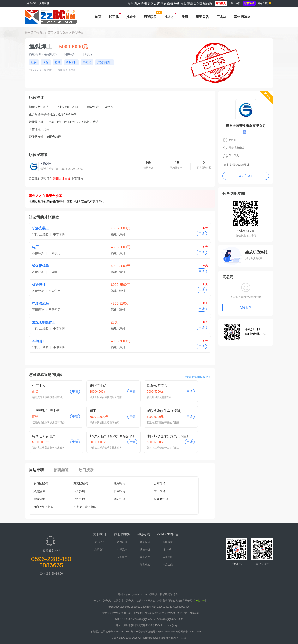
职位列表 (62, 33)
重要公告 (202, 17)
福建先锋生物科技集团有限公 (48, 397)
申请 (202, 233)
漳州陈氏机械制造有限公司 (105, 423)
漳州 (131, 3)
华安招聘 (119, 499)
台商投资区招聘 (43, 507)
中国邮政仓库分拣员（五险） (168, 436)
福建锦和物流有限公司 (159, 397)
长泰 (150, 3)
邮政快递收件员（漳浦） (165, 411)
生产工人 (39, 386)
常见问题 (145, 542)
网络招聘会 (242, 17)
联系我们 (99, 550)
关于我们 (236, 3)
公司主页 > (246, 176)
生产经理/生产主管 (46, 411)
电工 (36, 247)
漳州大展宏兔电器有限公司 (246, 126)
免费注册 (44, 3)
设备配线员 (41, 266)
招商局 (208, 3)
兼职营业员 (98, 386)
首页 (98, 17)
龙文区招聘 (81, 483)
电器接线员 (41, 303)
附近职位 (150, 17)
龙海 (137, 3)
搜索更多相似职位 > (198, 377)
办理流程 (122, 550)
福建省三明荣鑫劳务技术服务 (163, 423)
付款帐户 (122, 557)
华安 (163, 3)
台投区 (198, 3)
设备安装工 (41, 228)
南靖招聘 (39, 499)
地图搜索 (168, 542)
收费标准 (122, 542)
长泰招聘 (119, 491)
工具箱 (221, 17)
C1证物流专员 (157, 386)
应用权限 (168, 557)
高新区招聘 (161, 499)
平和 (177, 3)
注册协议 (145, 557)
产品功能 (168, 565)
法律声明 (145, 550)
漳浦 (144, 3)
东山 (190, 3)
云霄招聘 (160, 483)
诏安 (183, 3)
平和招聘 (79, 499)
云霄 (157, 3)
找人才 (169, 17)
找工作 (114, 17)
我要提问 (246, 308)
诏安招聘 (79, 491)
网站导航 (263, 3)
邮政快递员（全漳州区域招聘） (113, 436)
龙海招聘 (119, 483)
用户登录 (31, 3)
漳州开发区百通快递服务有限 (106, 397)
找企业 (131, 17)
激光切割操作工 (44, 322)
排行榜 (168, 550)
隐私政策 (145, 565)
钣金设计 (39, 285)
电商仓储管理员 (44, 436)
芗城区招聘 (41, 483)
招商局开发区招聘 (85, 507)
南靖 (170, 3)
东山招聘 (160, 491)
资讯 (185, 17)
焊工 (93, 411)
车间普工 (39, 341)
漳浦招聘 (39, 491)
